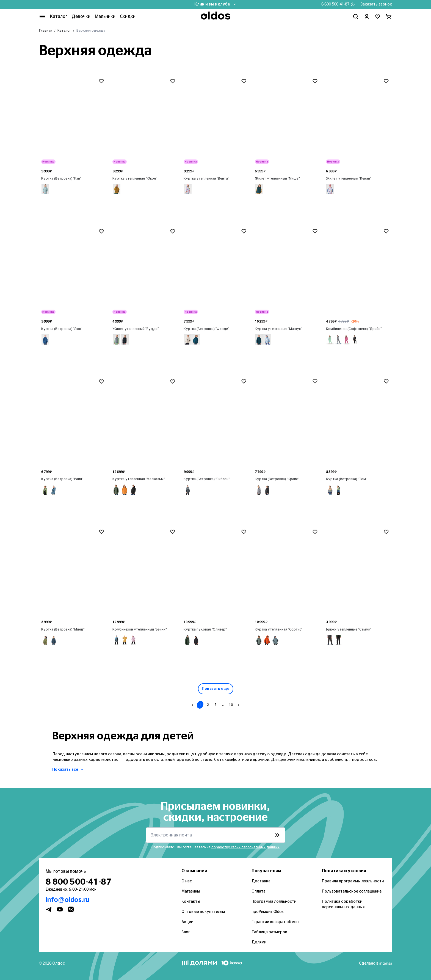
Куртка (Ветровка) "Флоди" (207, 329)
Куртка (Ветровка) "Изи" (61, 178)
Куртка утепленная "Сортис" (279, 629)
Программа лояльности (274, 902)
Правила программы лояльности (353, 881)
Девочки (81, 16)
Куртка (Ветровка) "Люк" (62, 329)
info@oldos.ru (68, 900)
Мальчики (105, 16)
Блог (186, 932)
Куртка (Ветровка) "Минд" (63, 629)
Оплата (259, 891)
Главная (46, 31)
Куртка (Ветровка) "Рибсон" (207, 479)
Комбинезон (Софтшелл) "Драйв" (354, 329)
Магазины (191, 891)
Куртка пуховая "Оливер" (205, 629)
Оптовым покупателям (203, 912)
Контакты (191, 902)
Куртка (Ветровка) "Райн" (62, 479)
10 (231, 705)
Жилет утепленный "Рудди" (136, 329)
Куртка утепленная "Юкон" (135, 178)
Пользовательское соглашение (352, 891)
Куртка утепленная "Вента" (206, 178)
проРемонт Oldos (268, 912)
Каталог (64, 31)
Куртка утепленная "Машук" (278, 329)
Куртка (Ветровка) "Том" (347, 479)
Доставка (261, 881)
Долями (259, 942)
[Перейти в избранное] (378, 16)
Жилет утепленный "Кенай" (349, 178)
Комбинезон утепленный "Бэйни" (140, 629)
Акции (187, 922)
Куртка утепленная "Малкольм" (139, 479)
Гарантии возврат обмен (275, 922)
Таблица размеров (269, 932)
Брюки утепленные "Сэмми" (349, 629)
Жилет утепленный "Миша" (277, 178)
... (223, 705)
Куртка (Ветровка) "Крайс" (277, 479)
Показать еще (216, 689)
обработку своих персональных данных (245, 847)
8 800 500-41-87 (335, 4)
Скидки (128, 16)
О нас (187, 881)
